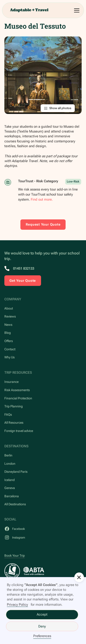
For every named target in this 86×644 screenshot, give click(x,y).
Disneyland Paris (16, 472)
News (8, 325)
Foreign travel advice (19, 431)
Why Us (10, 357)
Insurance (11, 382)
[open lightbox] (43, 75)
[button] (76, 10)
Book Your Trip (15, 556)
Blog (8, 333)
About (9, 308)
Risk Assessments (17, 390)
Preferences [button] (42, 636)
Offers (9, 341)
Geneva (10, 488)
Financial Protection (18, 398)
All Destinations (15, 504)
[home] (29, 10)
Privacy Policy (17, 605)
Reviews (10, 316)
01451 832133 (24, 268)
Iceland (10, 480)
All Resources (14, 423)
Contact (10, 349)
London (10, 464)
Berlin (8, 455)
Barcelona (12, 496)
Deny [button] (42, 626)
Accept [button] (42, 614)
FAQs (8, 415)
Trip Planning (14, 406)
